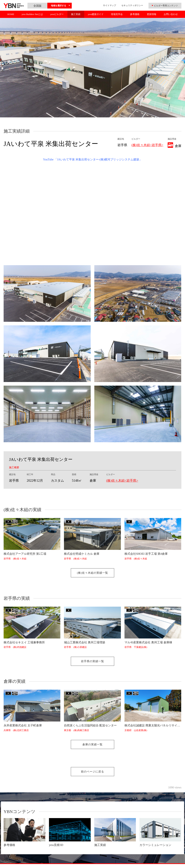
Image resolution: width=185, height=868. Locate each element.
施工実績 (76, 14)
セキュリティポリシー (132, 5)
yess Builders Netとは (32, 14)
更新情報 (152, 14)
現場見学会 (117, 14)
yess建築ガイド (96, 14)
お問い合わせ (171, 14)
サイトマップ (109, 5)
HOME (11, 14)
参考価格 (135, 14)
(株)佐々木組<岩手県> (147, 145)
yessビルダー (57, 14)
